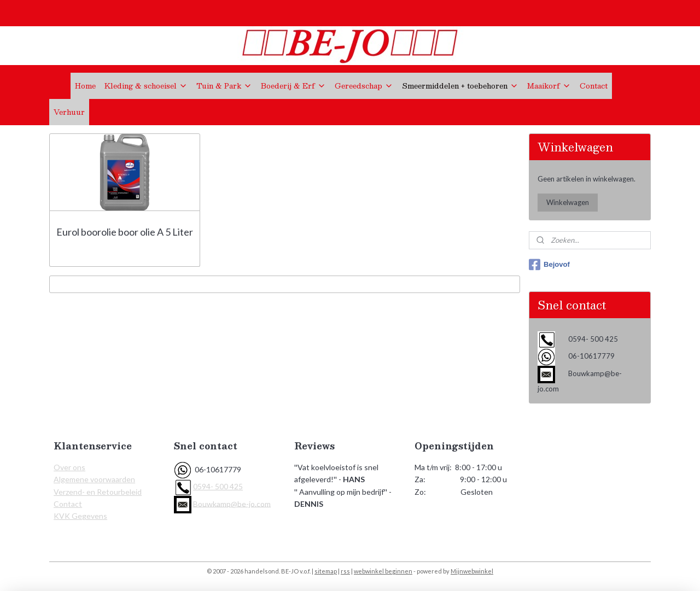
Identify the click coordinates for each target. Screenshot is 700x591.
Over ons (69, 467)
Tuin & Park (224, 86)
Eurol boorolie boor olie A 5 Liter (125, 232)
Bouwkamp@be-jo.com (232, 503)
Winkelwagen (568, 202)
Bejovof (549, 265)
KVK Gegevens (80, 516)
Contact (594, 86)
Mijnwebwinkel (472, 571)
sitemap (326, 571)
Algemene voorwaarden (94, 479)
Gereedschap (364, 86)
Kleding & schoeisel (146, 86)
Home (85, 86)
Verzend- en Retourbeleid (98, 492)
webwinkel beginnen (383, 571)
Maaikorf (549, 86)
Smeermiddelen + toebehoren (460, 86)
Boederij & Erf (293, 86)
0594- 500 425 (218, 486)
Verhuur (69, 112)
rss (345, 571)
